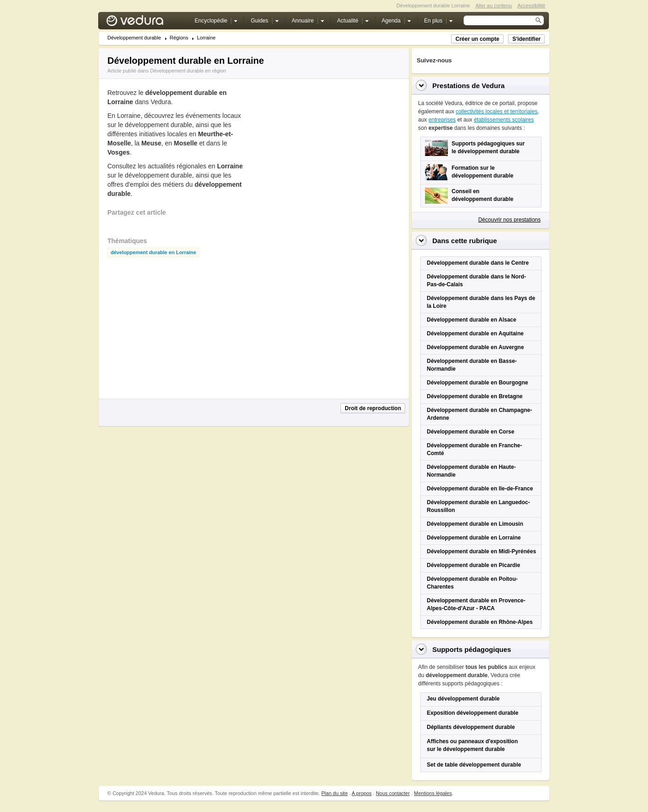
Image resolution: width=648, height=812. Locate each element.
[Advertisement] (321, 159)
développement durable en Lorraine (153, 253)
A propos (361, 793)
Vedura (146, 23)
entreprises (442, 120)
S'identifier (526, 39)
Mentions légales (433, 793)
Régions (179, 38)
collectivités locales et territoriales (497, 111)
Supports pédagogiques (472, 649)
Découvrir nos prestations (509, 220)
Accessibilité (531, 6)
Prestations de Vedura (469, 86)
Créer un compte (477, 39)
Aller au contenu (494, 6)
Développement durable (134, 38)
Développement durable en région (188, 71)
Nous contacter (393, 793)
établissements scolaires (504, 120)
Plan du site (334, 793)
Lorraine (206, 38)
